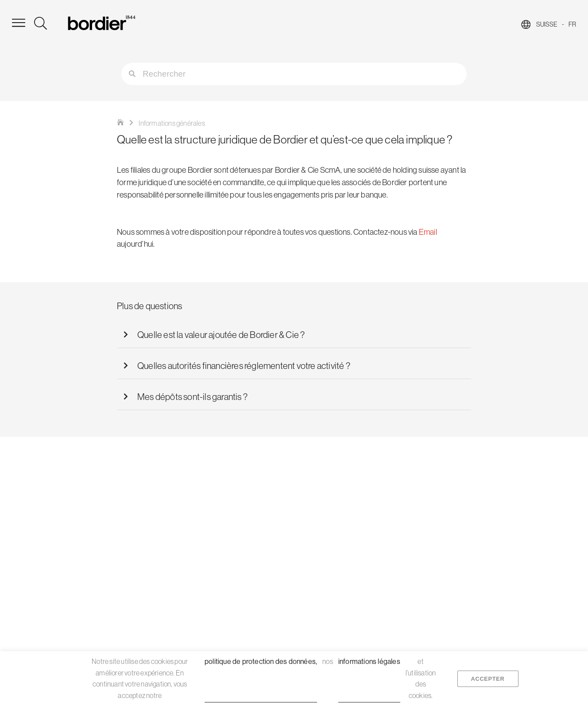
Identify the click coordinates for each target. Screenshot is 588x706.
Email (428, 232)
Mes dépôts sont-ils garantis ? (192, 397)
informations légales (369, 661)
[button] (294, 335)
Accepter (488, 678)
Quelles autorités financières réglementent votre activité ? (244, 366)
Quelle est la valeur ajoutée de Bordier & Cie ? (221, 335)
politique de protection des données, (261, 661)
